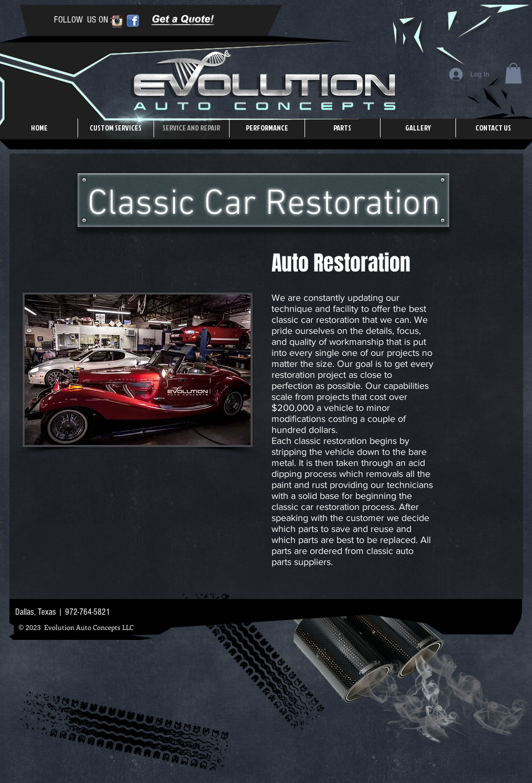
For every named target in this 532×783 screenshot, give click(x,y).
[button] (513, 73)
